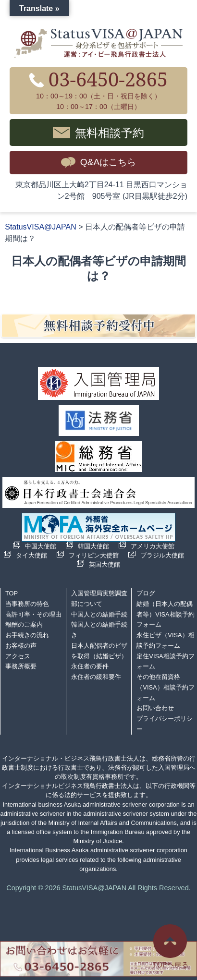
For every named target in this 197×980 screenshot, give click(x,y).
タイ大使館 (31, 555)
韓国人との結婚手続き (99, 630)
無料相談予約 (110, 132)
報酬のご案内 (24, 624)
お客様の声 (21, 646)
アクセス (18, 656)
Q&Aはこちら (108, 162)
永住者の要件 (90, 666)
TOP (12, 593)
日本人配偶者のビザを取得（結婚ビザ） (99, 651)
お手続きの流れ (27, 635)
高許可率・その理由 (33, 614)
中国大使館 (41, 546)
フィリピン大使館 (94, 555)
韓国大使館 (93, 546)
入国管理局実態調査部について (99, 599)
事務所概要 (21, 666)
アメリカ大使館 (153, 546)
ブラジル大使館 (162, 555)
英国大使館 (105, 564)
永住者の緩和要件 (96, 677)
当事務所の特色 (27, 604)
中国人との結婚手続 (99, 614)
